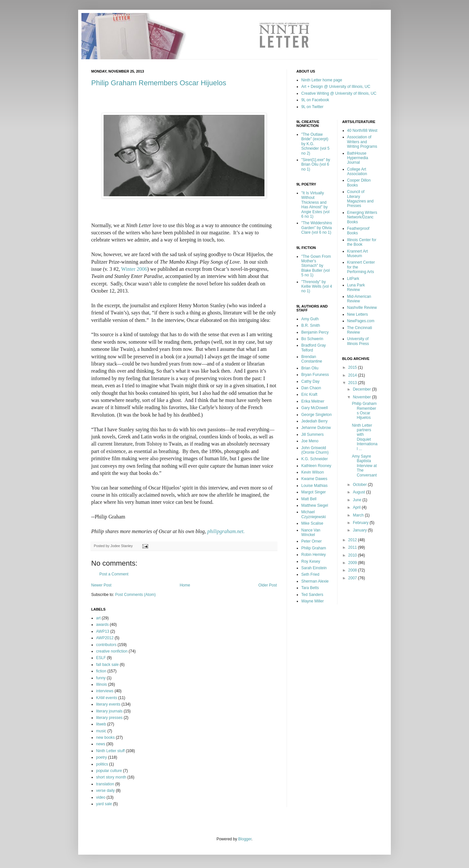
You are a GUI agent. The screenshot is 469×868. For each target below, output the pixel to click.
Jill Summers (313, 434)
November (362, 397)
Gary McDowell (314, 408)
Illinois (101, 684)
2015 (353, 367)
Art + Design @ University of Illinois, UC (336, 87)
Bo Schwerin (312, 339)
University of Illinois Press (358, 341)
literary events (108, 704)
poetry (101, 757)
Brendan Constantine (312, 359)
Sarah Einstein (314, 568)
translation (105, 784)
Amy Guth (310, 319)
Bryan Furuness (315, 375)
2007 (353, 578)
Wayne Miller (313, 601)
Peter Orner (312, 541)
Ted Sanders (312, 595)
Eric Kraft (309, 394)
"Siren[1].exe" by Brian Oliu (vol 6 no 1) (316, 165)
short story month (111, 777)
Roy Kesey (311, 561)
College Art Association (357, 172)
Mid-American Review (359, 299)
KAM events (107, 698)
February (361, 523)
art (98, 618)
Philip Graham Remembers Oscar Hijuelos (159, 83)
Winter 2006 (134, 269)
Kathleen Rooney (316, 466)
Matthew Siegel (315, 505)
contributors (106, 645)
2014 (353, 375)
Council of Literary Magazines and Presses (360, 199)
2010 (353, 555)
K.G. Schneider (314, 459)
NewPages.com (361, 321)
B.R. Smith (311, 325)
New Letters (358, 314)
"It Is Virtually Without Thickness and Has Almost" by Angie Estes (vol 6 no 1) (315, 205)
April (357, 507)
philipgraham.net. (226, 531)
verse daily (105, 791)
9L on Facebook (315, 100)
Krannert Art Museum (358, 254)
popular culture (109, 771)
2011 (353, 547)
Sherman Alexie (315, 581)
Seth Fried (310, 574)
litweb (101, 724)
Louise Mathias (314, 486)
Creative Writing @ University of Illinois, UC (339, 93)
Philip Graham (314, 548)
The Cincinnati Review (360, 330)
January (360, 530)
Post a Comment (114, 574)
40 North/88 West (362, 131)
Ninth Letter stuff (110, 751)
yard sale (104, 804)
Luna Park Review (356, 287)
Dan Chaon (311, 388)
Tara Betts (310, 588)
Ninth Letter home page (322, 80)
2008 (353, 570)
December (362, 389)
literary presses (109, 718)
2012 (353, 540)
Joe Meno (310, 441)
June (357, 500)
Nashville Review (362, 308)
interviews (105, 691)
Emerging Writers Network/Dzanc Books (362, 217)
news (101, 744)
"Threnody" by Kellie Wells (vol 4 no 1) (317, 287)
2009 (353, 563)
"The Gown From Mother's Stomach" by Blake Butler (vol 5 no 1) (316, 266)
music (101, 731)
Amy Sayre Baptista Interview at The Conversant (364, 466)
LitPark (353, 279)
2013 (353, 383)
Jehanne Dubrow (316, 428)
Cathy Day (310, 381)
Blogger (245, 839)
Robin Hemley (313, 555)
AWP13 (103, 631)
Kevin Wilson (313, 472)
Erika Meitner (313, 401)
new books (105, 737)
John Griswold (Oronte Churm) (315, 450)
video (101, 797)
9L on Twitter (312, 107)
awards (102, 625)
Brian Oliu (310, 368)
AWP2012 (105, 638)
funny (101, 678)
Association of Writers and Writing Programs (362, 142)
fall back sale (107, 665)
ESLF (101, 658)
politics (102, 764)
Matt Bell (309, 499)
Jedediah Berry (314, 421)
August (359, 492)
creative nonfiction (112, 651)
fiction (101, 671)
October (360, 485)
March (359, 515)
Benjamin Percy (315, 332)
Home (185, 585)
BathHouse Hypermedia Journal (358, 158)
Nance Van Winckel (311, 532)
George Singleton (316, 415)
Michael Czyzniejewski (313, 514)
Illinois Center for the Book (362, 242)
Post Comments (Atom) (135, 595)
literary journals (109, 711)
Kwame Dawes (314, 479)
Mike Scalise (312, 523)
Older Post (268, 585)
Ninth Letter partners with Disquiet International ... (364, 437)
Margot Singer (313, 492)
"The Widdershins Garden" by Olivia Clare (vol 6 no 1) (317, 228)
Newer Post (101, 585)
